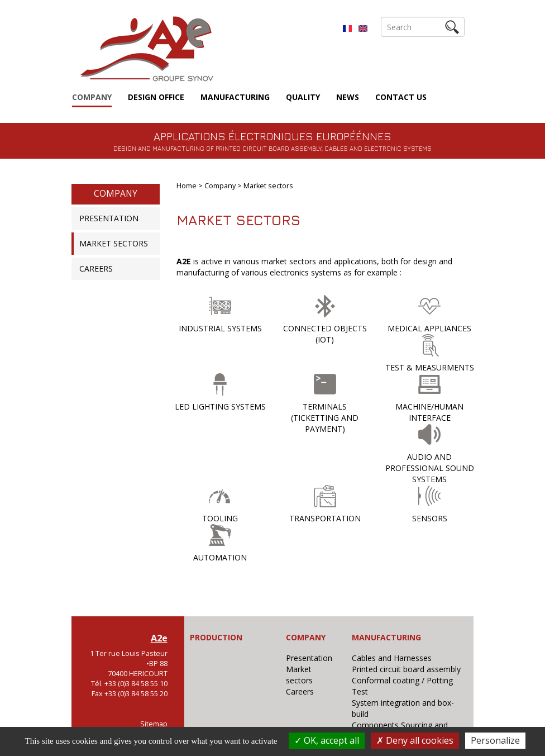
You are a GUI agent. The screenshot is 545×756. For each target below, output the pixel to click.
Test (360, 691)
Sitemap (154, 724)
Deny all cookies (415, 740)
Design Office (156, 97)
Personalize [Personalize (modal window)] (495, 740)
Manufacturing (235, 97)
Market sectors (114, 243)
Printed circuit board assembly (406, 669)
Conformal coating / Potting (402, 680)
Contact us (401, 97)
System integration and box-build (403, 708)
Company (92, 97)
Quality (303, 97)
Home (187, 186)
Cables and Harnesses (392, 658)
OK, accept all (327, 740)
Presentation (109, 218)
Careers (96, 268)
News (348, 97)
